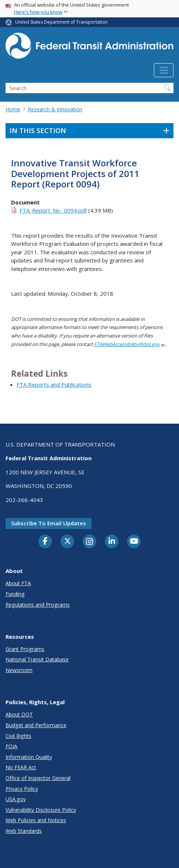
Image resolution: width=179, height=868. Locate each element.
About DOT (19, 714)
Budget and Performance (36, 725)
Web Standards (24, 831)
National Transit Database (37, 659)
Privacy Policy (22, 789)
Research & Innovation (55, 109)
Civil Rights (18, 736)
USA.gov (16, 799)
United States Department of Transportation (61, 22)
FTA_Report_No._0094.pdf (53, 210)
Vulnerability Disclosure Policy (41, 810)
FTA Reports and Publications (54, 384)
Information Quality (29, 757)
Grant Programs (25, 649)
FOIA (11, 746)
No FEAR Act (21, 767)
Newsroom (19, 670)
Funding (15, 594)
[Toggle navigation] (164, 70)
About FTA (18, 583)
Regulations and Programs (38, 605)
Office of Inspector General (38, 778)
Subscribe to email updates (49, 523)
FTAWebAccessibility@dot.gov (130, 344)
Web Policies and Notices (36, 820)
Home (13, 109)
